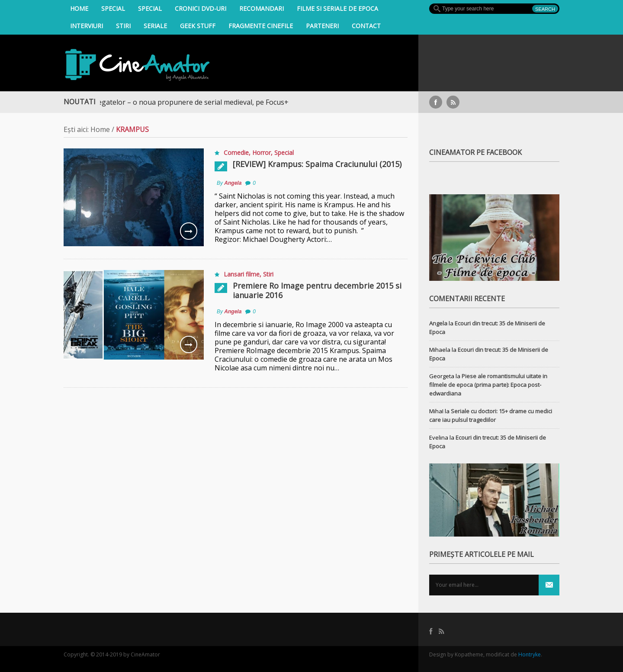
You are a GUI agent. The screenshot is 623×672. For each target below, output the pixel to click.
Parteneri (322, 26)
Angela (233, 183)
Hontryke (530, 654)
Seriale (155, 26)
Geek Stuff (198, 26)
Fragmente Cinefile (261, 26)
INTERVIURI (87, 26)
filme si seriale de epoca (337, 8)
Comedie (236, 153)
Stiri (123, 26)
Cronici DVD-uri (201, 8)
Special (113, 8)
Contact (366, 26)
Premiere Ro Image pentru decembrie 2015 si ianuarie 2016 (317, 290)
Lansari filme (242, 274)
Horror (262, 153)
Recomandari (262, 8)
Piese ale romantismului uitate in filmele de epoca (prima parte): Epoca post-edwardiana (488, 385)
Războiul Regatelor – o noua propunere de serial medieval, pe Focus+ (180, 102)
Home (79, 8)
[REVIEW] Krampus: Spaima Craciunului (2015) (317, 164)
